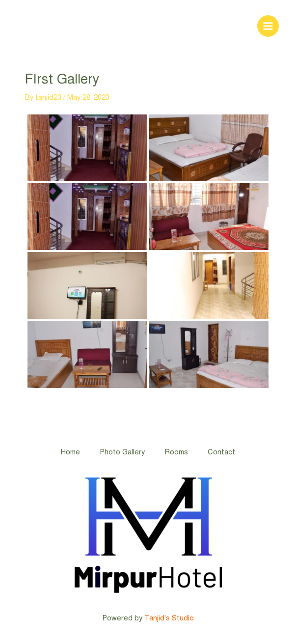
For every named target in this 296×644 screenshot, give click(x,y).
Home (70, 452)
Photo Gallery (122, 452)
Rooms (176, 452)
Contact (221, 452)
